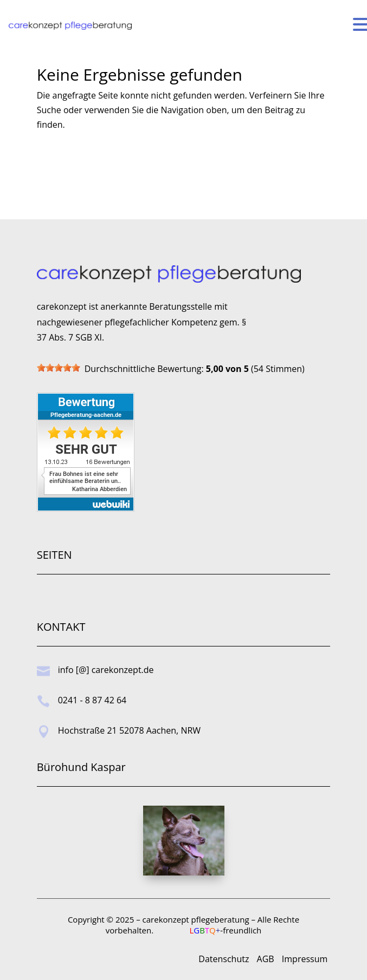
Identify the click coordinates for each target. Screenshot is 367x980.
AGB (266, 959)
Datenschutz (224, 959)
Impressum (305, 959)
